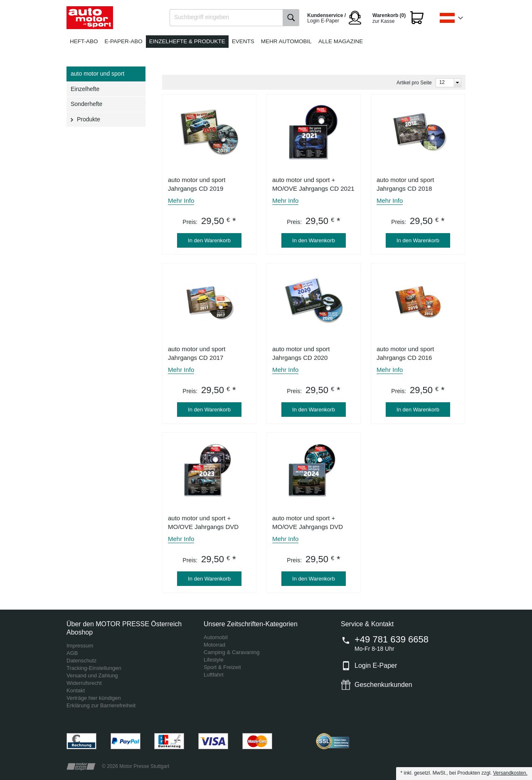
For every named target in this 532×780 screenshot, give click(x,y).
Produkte (89, 119)
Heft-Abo (84, 41)
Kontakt (76, 690)
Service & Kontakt (367, 624)
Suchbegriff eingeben (202, 17)
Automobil (216, 637)
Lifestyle (214, 660)
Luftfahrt (214, 675)
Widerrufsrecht (84, 683)
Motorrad (214, 645)
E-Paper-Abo (124, 41)
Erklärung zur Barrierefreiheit (101, 705)
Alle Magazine (341, 41)
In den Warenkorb (209, 240)
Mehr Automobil (286, 41)
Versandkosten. (510, 773)
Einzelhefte (85, 89)
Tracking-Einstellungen (94, 668)
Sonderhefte (86, 104)
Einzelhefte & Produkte (187, 41)
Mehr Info (181, 201)
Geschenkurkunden (383, 685)
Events (243, 41)
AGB (72, 653)
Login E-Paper (376, 666)
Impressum (80, 646)
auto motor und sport (97, 74)
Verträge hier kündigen (94, 698)
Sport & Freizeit (222, 667)
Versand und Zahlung (92, 675)
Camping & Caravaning (232, 652)
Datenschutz (81, 661)
